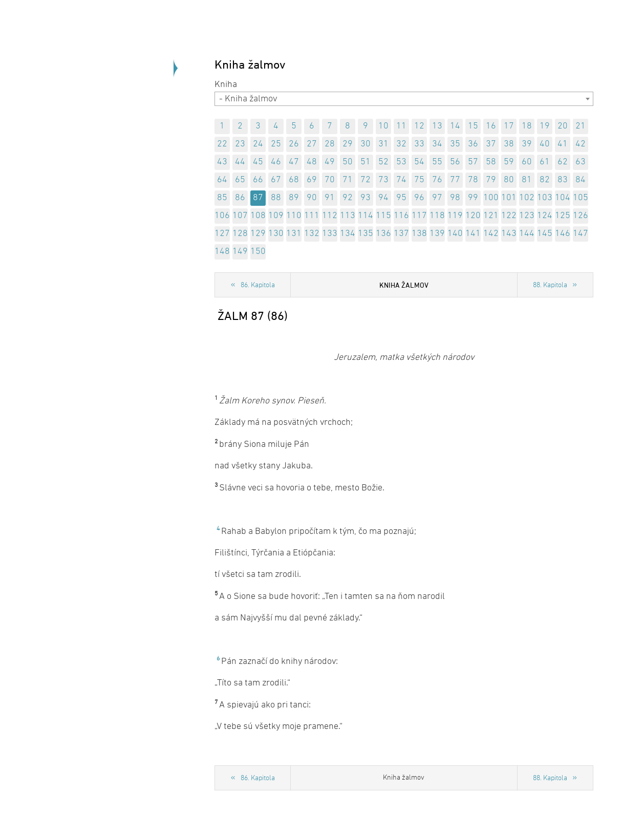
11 (401, 126)
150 (258, 252)
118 (437, 216)
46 (276, 162)
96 (419, 198)
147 (581, 234)
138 (419, 234)
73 (383, 180)
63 (581, 162)
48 (312, 162)
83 (563, 180)
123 (527, 216)
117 (419, 216)
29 (348, 144)
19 (545, 126)
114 (366, 216)
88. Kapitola (550, 285)
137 (401, 234)
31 (383, 144)
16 (491, 126)
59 (509, 162)
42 (581, 144)
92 (348, 198)
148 (222, 252)
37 (491, 144)
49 (330, 162)
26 (294, 144)
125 (563, 216)
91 (330, 198)
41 (563, 144)
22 (222, 144)
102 (527, 198)
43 (222, 162)
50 (348, 162)
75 (419, 180)
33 (419, 144)
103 (545, 198)
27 (312, 144)
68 (294, 180)
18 (527, 126)
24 (258, 144)
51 (366, 162)
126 (581, 216)
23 (240, 144)
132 (312, 234)
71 (348, 180)
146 (563, 234)
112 (330, 216)
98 (455, 198)
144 (527, 234)
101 (509, 198)
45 (258, 162)
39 (527, 144)
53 (401, 162)
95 (401, 198)
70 (330, 180)
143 (509, 234)
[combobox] (404, 99)
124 (545, 216)
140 (455, 234)
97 (437, 198)
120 (473, 216)
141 (473, 234)
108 (258, 216)
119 (455, 216)
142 (491, 234)
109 (276, 216)
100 (491, 198)
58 (491, 162)
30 (366, 144)
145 (545, 234)
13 (437, 126)
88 (276, 198)
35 (455, 144)
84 (581, 180)
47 (294, 162)
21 (581, 126)
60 (527, 162)
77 (455, 180)
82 (545, 180)
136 (383, 234)
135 (366, 234)
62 (563, 162)
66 (258, 180)
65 (240, 180)
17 (509, 126)
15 (473, 126)
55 (437, 162)
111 (312, 216)
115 (383, 216)
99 (473, 198)
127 (222, 234)
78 (473, 180)
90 (312, 198)
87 (258, 198)
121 (491, 216)
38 (509, 144)
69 (312, 180)
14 (455, 126)
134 (348, 234)
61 (545, 162)
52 (383, 162)
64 (222, 180)
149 (240, 252)
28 (330, 144)
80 (509, 180)
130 (276, 234)
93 (366, 198)
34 (437, 144)
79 (491, 180)
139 (437, 234)
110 (294, 216)
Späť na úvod (117, 153)
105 (581, 198)
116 (401, 216)
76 (437, 180)
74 (401, 180)
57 (473, 162)
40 (545, 144)
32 (401, 144)
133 (330, 234)
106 (222, 216)
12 (419, 126)
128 (240, 234)
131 (294, 234)
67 (276, 180)
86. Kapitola (258, 285)
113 (348, 216)
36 (473, 144)
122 (509, 216)
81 (527, 180)
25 (276, 144)
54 (419, 162)
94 (383, 198)
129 (258, 234)
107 (240, 216)
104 (563, 198)
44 (240, 162)
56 (455, 162)
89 (294, 198)
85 (222, 198)
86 (240, 198)
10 (383, 126)
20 (563, 126)
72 (366, 180)
